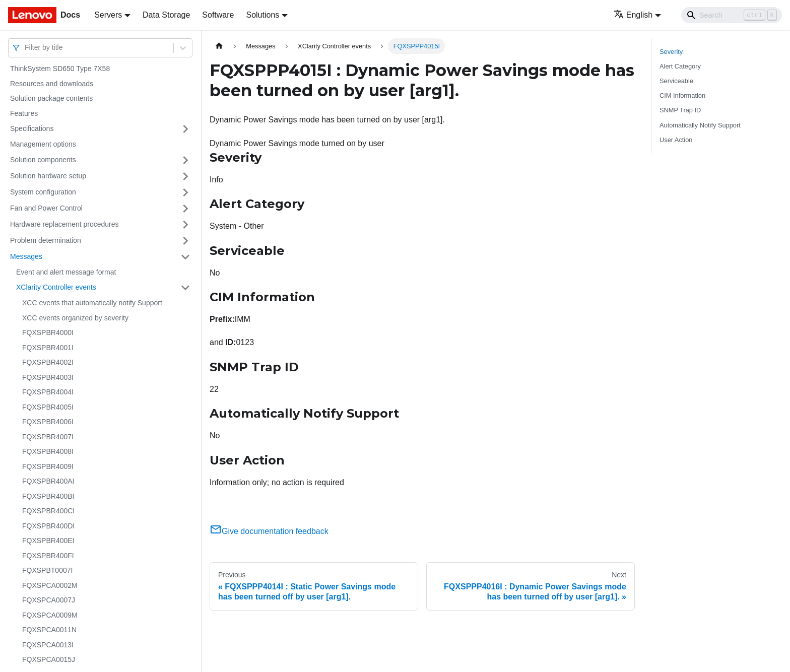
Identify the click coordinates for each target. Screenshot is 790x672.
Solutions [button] (262, 15)
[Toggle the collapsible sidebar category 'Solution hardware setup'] (185, 176)
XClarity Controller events (56, 287)
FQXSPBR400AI (48, 481)
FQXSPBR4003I (48, 377)
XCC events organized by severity (75, 318)
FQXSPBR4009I (48, 466)
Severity (671, 52)
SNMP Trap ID (680, 110)
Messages (26, 256)
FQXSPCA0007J (49, 600)
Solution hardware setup (48, 176)
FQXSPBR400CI (48, 511)
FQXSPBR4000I (48, 332)
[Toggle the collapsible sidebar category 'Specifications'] (185, 129)
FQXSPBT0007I (47, 570)
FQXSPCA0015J (49, 659)
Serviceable (676, 81)
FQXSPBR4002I (48, 362)
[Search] (732, 15)
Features (24, 113)
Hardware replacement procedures (64, 224)
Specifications (32, 128)
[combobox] (26, 48)
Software (218, 15)
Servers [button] (108, 15)
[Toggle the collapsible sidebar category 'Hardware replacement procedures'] (185, 225)
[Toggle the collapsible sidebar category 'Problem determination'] (185, 241)
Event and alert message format (66, 272)
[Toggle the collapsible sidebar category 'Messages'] (185, 257)
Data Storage (166, 15)
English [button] (633, 15)
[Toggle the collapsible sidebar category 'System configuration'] (185, 192)
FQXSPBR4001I (48, 348)
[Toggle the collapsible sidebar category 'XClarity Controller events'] (185, 288)
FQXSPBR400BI (48, 496)
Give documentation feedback (269, 531)
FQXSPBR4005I (48, 407)
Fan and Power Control (46, 208)
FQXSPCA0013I (48, 645)
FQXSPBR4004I (48, 392)
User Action (676, 140)
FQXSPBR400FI (48, 556)
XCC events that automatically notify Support (92, 303)
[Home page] (219, 46)
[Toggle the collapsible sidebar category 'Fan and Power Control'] (185, 209)
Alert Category (680, 66)
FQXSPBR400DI (48, 526)
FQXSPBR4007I (48, 437)
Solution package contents (51, 98)
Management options (43, 144)
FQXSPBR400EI (48, 541)
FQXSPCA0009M (50, 615)
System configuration (43, 192)
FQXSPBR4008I (48, 451)
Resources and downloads (52, 84)
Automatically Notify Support (700, 125)
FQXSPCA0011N (49, 630)
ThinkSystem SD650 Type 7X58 (60, 69)
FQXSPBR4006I (48, 422)
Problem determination (46, 240)
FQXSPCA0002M (50, 585)
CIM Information (682, 95)
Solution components (43, 160)
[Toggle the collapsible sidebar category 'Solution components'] (185, 160)
